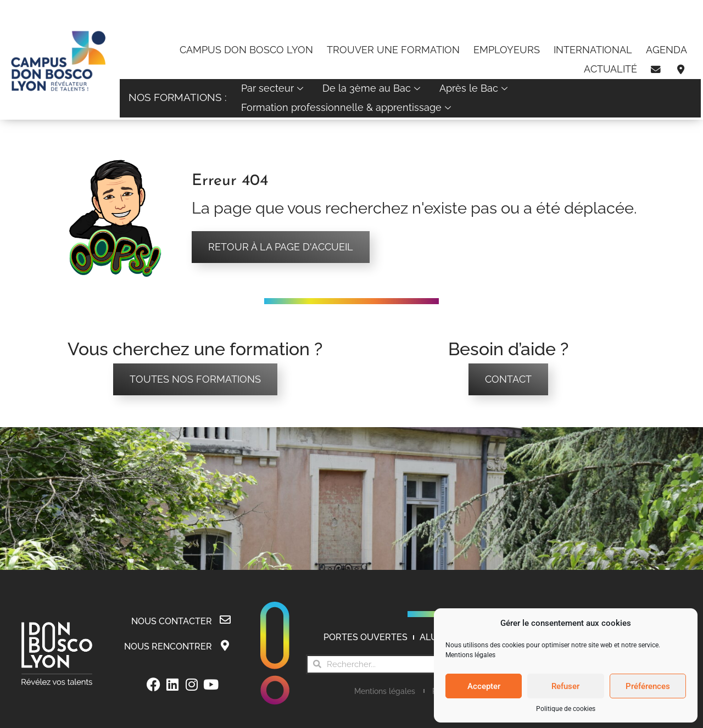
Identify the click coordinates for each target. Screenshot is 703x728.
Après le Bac (475, 88)
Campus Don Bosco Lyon (246, 50)
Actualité (610, 69)
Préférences (648, 686)
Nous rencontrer (168, 646)
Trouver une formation (393, 50)
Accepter (484, 686)
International (593, 50)
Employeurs (507, 50)
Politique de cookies (566, 709)
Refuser (565, 686)
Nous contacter (172, 621)
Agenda (666, 50)
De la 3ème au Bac (373, 88)
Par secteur (274, 88)
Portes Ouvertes (366, 638)
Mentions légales (470, 655)
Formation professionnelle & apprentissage (347, 107)
